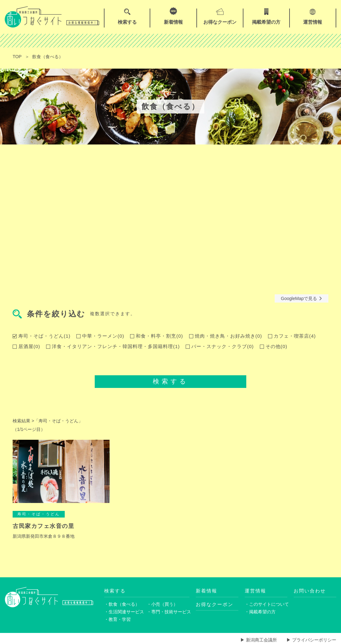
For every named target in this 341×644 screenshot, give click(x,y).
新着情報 (206, 591)
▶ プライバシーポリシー (311, 640)
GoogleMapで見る (302, 298)
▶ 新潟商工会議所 (259, 640)
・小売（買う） (162, 604)
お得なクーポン (215, 604)
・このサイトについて (266, 604)
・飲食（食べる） (122, 604)
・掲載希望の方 (260, 612)
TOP (17, 57)
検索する (170, 381)
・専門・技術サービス (168, 612)
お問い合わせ (310, 591)
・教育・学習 (117, 620)
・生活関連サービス (124, 612)
